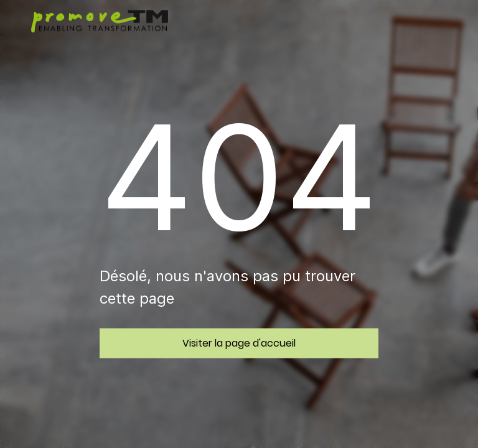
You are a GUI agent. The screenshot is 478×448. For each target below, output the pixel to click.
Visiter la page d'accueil (239, 343)
